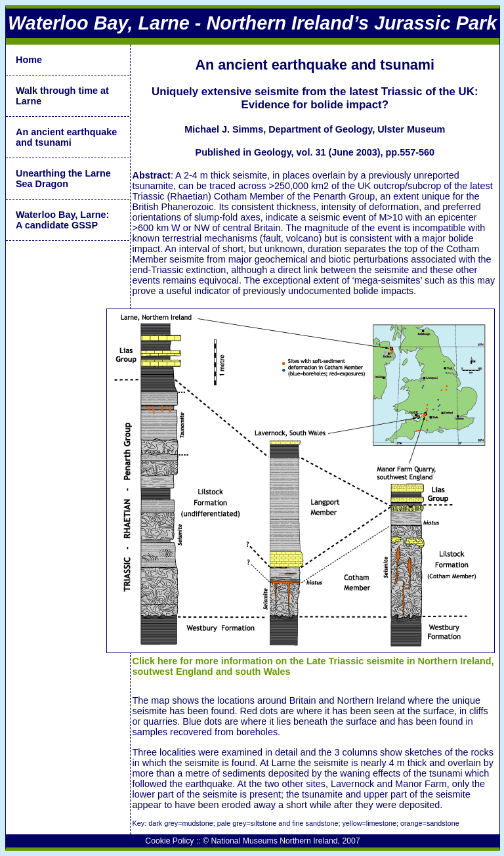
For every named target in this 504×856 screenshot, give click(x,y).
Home (29, 60)
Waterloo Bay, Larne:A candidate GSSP (62, 220)
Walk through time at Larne (62, 96)
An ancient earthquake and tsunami (66, 137)
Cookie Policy (169, 841)
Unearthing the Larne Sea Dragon (63, 179)
